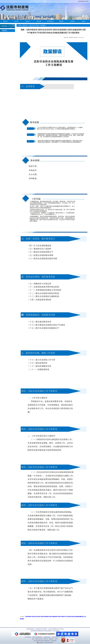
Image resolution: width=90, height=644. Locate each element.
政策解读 (3, 31)
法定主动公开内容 (34, 25)
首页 (20, 25)
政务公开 (25, 25)
